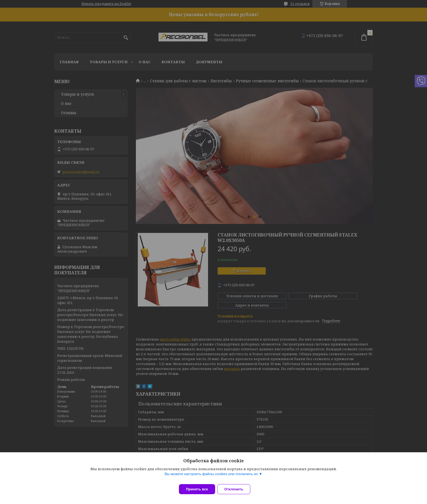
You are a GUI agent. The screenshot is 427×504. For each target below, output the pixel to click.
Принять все (197, 489)
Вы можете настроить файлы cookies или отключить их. (212, 477)
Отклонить (237, 489)
